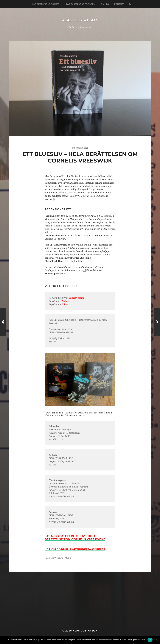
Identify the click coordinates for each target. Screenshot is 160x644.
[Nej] (157, 640)
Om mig (105, 4)
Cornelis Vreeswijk (55, 558)
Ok (150, 640)
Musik (68, 558)
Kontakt (119, 4)
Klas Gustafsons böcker (45, 4)
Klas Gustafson (80, 20)
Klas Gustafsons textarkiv (80, 4)
